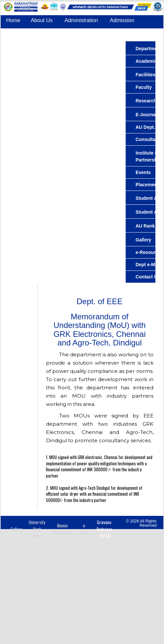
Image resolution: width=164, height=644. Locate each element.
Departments (49, 33)
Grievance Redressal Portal (105, 529)
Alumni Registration (62, 529)
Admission (122, 20)
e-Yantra (84, 529)
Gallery (16, 529)
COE (78, 45)
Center (14, 33)
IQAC (55, 45)
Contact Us (107, 45)
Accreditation (21, 45)
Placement (144, 33)
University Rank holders (37, 529)
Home (13, 20)
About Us (42, 20)
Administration (81, 20)
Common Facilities (98, 33)
